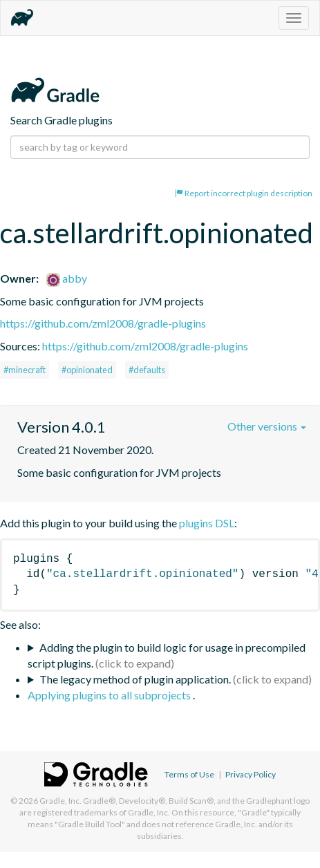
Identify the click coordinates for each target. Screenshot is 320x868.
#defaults (147, 370)
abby (67, 278)
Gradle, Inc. (60, 801)
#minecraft (25, 370)
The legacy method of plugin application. (135, 679)
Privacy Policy (251, 774)
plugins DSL (207, 523)
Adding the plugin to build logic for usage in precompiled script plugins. (167, 655)
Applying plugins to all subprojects (110, 695)
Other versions (267, 426)
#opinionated (87, 370)
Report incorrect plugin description (244, 193)
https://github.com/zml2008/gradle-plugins (103, 323)
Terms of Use (189, 774)
